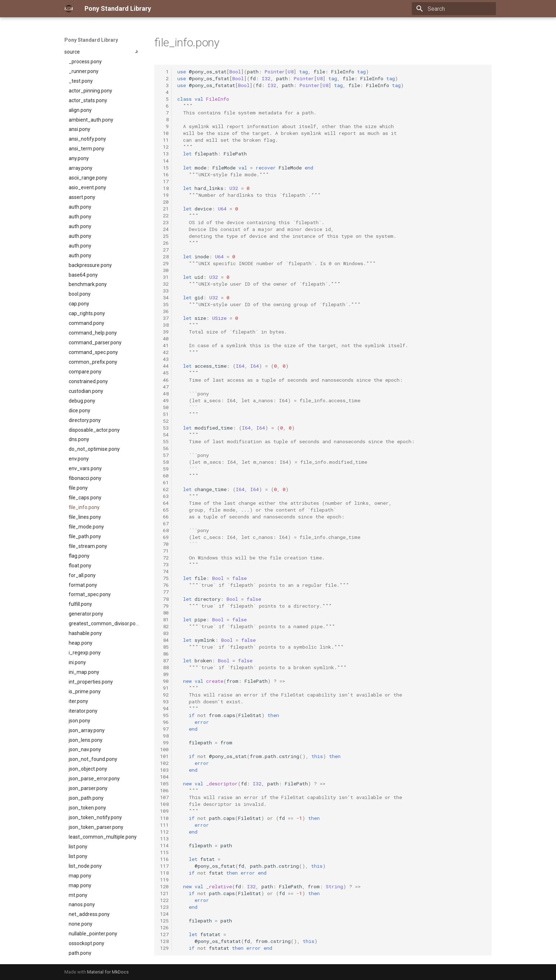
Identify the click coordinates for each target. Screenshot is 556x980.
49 (164, 400)
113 (164, 839)
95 (164, 715)
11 (164, 140)
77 (164, 592)
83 (164, 633)
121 (164, 893)
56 (164, 448)
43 (164, 359)
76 (164, 585)
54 (164, 435)
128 (164, 941)
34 (164, 298)
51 (164, 414)
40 (164, 339)
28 (164, 257)
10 (164, 133)
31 (164, 277)
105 (164, 784)
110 (164, 818)
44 (164, 366)
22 (164, 215)
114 (164, 845)
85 (164, 647)
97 (164, 729)
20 (164, 202)
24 (164, 229)
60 (164, 476)
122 (164, 900)
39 (164, 332)
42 (164, 352)
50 (164, 407)
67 (164, 523)
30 (164, 270)
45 (164, 373)
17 (164, 181)
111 (164, 825)
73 (164, 564)
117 (164, 866)
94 (164, 708)
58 (164, 462)
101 (164, 756)
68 (164, 530)
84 (164, 640)
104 (164, 777)
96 (164, 722)
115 (164, 852)
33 (164, 291)
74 (164, 571)
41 (164, 345)
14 (164, 161)
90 (164, 681)
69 (164, 537)
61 (164, 482)
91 (164, 688)
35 (164, 304)
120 (164, 886)
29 (164, 263)
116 (164, 859)
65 (164, 510)
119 (164, 880)
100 (164, 749)
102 (164, 763)
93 (164, 702)
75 (164, 578)
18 (164, 188)
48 (164, 394)
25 (164, 236)
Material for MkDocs (108, 972)
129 (164, 948)
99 (164, 743)
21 (164, 209)
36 (164, 311)
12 (164, 147)
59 (164, 469)
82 (164, 626)
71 (164, 551)
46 (164, 380)
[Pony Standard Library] (69, 9)
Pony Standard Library (91, 40)
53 (164, 428)
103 (164, 770)
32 (164, 284)
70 (164, 544)
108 (164, 804)
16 (164, 174)
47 (164, 387)
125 (164, 921)
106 (164, 790)
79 (164, 606)
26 (164, 243)
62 (164, 489)
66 (164, 517)
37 (164, 318)
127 (164, 934)
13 (164, 154)
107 (164, 797)
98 (164, 736)
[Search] (454, 9)
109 (164, 811)
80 (164, 613)
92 (164, 695)
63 (164, 496)
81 (164, 620)
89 (164, 674)
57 (164, 455)
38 (164, 325)
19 (164, 195)
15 (164, 168)
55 (164, 441)
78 (164, 599)
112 (164, 832)
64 (164, 503)
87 (164, 661)
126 (164, 927)
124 (164, 914)
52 (164, 421)
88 (164, 667)
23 (164, 222)
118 (164, 873)
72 (164, 558)
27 (164, 250)
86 (164, 654)
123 (164, 907)
